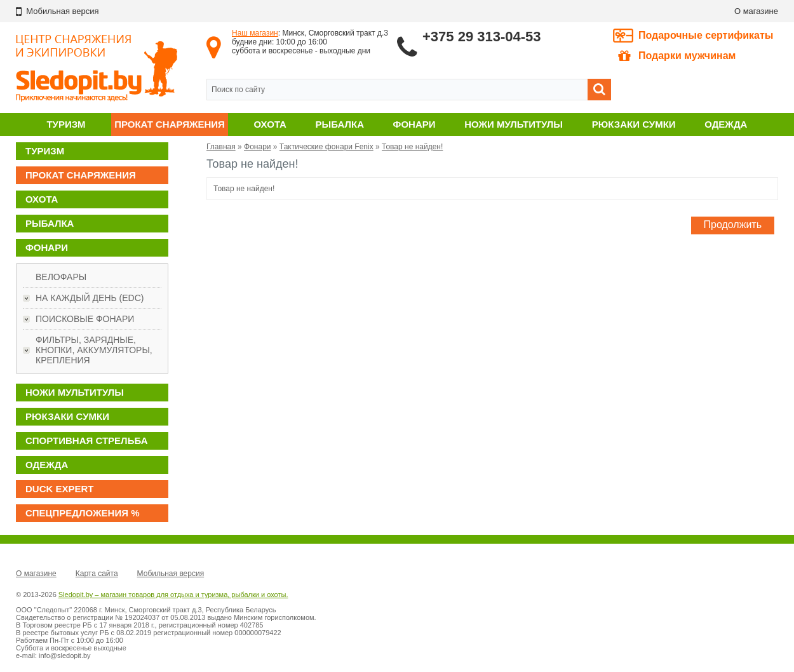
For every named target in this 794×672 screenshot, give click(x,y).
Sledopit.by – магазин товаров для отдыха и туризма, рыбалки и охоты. (173, 595)
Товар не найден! (412, 147)
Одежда (726, 124)
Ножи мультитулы (514, 124)
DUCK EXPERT (60, 489)
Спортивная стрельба (86, 440)
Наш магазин (255, 33)
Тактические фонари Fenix (326, 147)
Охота (270, 124)
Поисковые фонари (85, 319)
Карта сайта (97, 574)
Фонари (414, 124)
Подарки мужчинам (677, 56)
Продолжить (733, 225)
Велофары (61, 277)
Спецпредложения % (83, 513)
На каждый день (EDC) (90, 298)
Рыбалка (340, 124)
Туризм (66, 124)
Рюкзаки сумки (634, 124)
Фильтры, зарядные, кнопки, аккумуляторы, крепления (94, 350)
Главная (221, 147)
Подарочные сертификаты (706, 35)
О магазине (756, 11)
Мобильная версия (171, 574)
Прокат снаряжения (170, 124)
